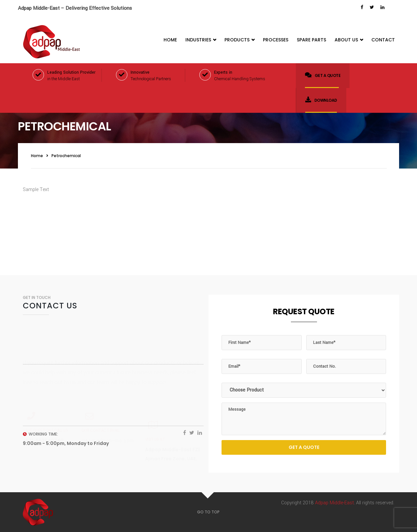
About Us (349, 40)
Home (170, 40)
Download (321, 100)
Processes (276, 40)
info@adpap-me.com (108, 421)
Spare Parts (311, 40)
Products (239, 40)
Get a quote (323, 75)
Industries (201, 40)
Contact (383, 40)
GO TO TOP (208, 512)
